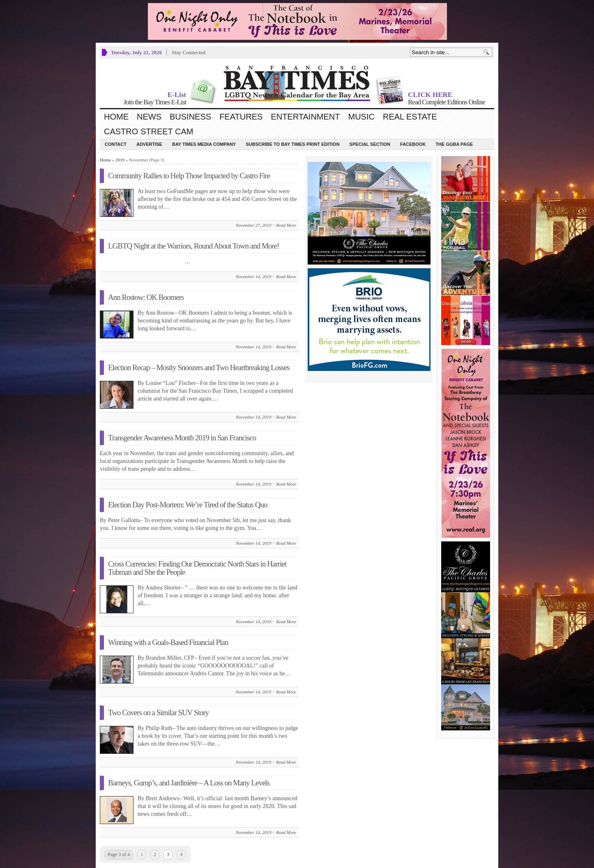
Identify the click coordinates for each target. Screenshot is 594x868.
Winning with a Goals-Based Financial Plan (168, 642)
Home (116, 117)
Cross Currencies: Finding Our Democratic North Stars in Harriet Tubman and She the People (197, 568)
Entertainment (305, 117)
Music (361, 117)
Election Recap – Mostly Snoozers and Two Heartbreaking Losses (199, 367)
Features (241, 117)
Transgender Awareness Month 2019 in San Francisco (182, 438)
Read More (286, 225)
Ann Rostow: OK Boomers (146, 297)
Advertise (149, 144)
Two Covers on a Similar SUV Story (158, 713)
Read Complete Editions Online (447, 102)
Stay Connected (189, 52)
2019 (120, 160)
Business (190, 117)
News (149, 117)
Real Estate (410, 117)
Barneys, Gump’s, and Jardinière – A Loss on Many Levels (189, 783)
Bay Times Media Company (204, 144)
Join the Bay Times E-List (155, 102)
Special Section (370, 144)
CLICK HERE (430, 95)
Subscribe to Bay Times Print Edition (292, 144)
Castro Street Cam (148, 131)
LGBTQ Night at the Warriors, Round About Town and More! (193, 246)
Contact (116, 144)
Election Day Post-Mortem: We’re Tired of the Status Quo (188, 505)
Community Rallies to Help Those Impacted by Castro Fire (189, 176)
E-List (177, 95)
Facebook (413, 144)
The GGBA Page (454, 144)
